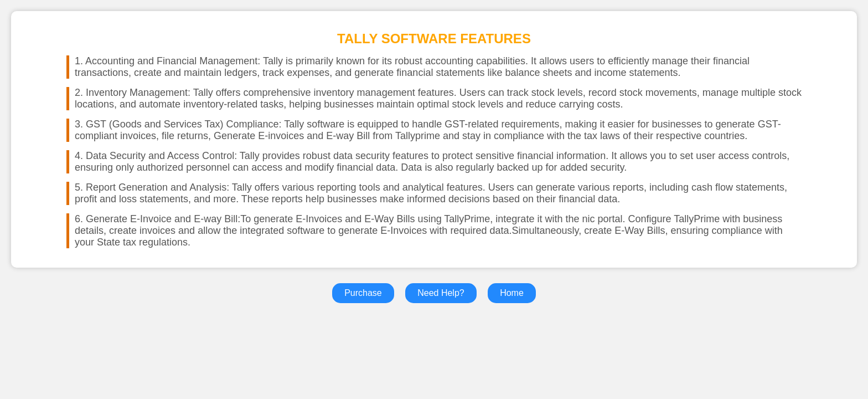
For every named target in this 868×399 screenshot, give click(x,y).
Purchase (363, 293)
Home (512, 293)
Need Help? (441, 293)
